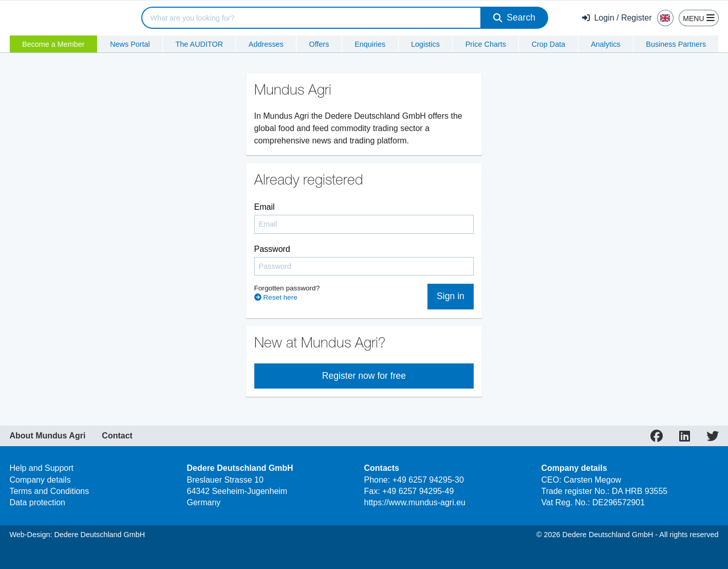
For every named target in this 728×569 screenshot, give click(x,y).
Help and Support (42, 468)
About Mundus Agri (48, 436)
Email (265, 207)
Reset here (276, 297)
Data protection (38, 502)
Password (272, 249)
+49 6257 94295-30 (428, 480)
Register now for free (364, 376)
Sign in (451, 296)
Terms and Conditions (50, 491)
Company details (40, 480)
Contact (117, 436)
